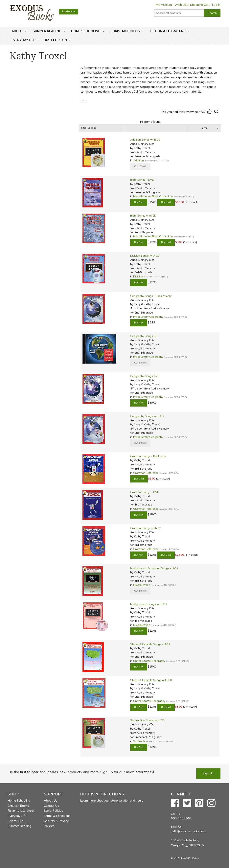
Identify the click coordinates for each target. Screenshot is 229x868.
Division (138, 277)
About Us (51, 801)
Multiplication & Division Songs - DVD (154, 568)
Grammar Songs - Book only (148, 456)
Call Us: (176, 814)
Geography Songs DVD (145, 376)
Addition (138, 161)
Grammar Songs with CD (146, 528)
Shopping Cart (200, 5)
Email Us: (177, 827)
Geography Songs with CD (147, 416)
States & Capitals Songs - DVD (150, 644)
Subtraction (141, 741)
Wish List (181, 5)
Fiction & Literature (168, 31)
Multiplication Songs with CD (149, 604)
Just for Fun (56, 40)
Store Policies (53, 811)
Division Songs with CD (145, 256)
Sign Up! (208, 773)
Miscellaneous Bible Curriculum (153, 196)
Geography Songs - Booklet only (151, 296)
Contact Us (51, 806)
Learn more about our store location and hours (112, 801)
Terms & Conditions (57, 816)
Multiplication (142, 585)
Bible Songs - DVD (142, 180)
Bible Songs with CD (143, 216)
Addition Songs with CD (145, 140)
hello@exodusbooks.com (188, 831)
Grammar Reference (146, 473)
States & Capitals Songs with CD (151, 680)
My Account (164, 5)
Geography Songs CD (144, 336)
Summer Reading (47, 31)
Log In (216, 5)
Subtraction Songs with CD (147, 720)
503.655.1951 (181, 818)
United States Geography (149, 661)
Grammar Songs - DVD (145, 492)
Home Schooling (86, 31)
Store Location (69, 12)
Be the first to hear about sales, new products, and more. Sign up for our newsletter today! (81, 772)
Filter (204, 128)
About (17, 31)
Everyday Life (23, 40)
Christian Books (125, 31)
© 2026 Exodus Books (185, 858)
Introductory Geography (148, 317)
